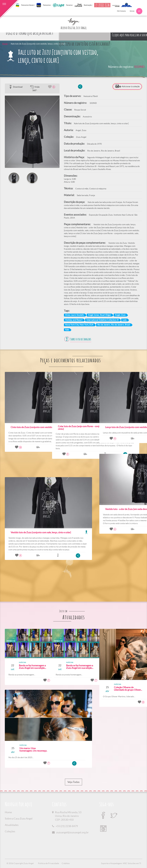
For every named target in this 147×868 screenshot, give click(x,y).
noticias (18, 662)
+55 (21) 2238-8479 (67, 826)
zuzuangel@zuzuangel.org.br (72, 832)
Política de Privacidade (48, 863)
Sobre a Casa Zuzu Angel (19, 819)
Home (5, 44)
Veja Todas (73, 782)
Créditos (66, 863)
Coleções (10, 831)
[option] (32, 132)
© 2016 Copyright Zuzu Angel (20, 863)
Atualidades (12, 825)
